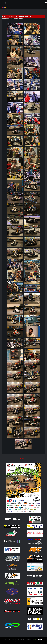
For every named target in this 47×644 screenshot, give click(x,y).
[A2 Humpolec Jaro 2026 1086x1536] (23, 512)
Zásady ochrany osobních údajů (23, 642)
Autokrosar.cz (23, 458)
